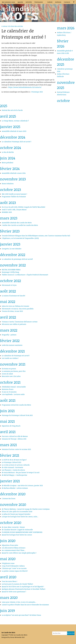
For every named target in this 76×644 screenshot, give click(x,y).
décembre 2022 (13, 255)
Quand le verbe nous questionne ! (14, 592)
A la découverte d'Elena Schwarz (14, 548)
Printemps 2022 (37, 92)
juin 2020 (8, 541)
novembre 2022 (13, 265)
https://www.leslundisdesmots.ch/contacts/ (25, 87)
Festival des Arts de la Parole (12, 110)
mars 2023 (9, 218)
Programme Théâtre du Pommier (14, 197)
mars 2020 (9, 597)
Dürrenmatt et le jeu (9, 285)
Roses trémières (8, 184)
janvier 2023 (10, 244)
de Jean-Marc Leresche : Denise (13, 527)
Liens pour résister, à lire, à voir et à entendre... (19, 602)
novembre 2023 (13, 179)
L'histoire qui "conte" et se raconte (14, 568)
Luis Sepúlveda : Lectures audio (13, 394)
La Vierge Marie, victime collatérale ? (15, 121)
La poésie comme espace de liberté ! (15, 571)
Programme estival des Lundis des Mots (16, 405)
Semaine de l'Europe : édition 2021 (14, 439)
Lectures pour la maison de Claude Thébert (17, 584)
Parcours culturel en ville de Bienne (15, 436)
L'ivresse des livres (9, 499)
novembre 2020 (13, 504)
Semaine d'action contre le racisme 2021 (16, 449)
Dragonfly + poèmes (9, 335)
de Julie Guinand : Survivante (12, 467)
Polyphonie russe (8, 563)
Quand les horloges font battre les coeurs (17, 535)
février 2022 (10, 341)
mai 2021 (7, 421)
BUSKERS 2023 (7, 212)
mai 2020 (8, 559)
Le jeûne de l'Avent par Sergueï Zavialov (16, 514)
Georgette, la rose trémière (12, 249)
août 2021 (8, 400)
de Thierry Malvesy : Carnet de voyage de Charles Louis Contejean (26, 509)
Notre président (8, 163)
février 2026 (63, 43)
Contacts (67, 2)
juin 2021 (7, 411)
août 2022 (8, 291)
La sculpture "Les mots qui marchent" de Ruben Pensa (21, 615)
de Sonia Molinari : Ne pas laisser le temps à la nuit (21, 472)
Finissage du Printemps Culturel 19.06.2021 (17, 415)
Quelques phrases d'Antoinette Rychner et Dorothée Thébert (24, 589)
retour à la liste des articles (12, 26)
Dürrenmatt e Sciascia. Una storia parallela (18, 309)
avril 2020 (8, 577)
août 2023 (8, 202)
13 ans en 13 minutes (9, 392)
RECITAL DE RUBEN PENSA (11, 270)
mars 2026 (66, 28)
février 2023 (10, 231)
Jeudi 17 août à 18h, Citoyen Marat (14, 210)
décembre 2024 (13, 137)
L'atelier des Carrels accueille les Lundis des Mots (20, 225)
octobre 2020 (11, 523)
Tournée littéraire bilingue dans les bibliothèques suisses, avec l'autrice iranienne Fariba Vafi (36, 236)
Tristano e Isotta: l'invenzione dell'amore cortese (20, 322)
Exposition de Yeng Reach (11, 426)
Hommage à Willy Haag (10, 272)
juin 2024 (8, 158)
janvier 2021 (10, 481)
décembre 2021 (12, 351)
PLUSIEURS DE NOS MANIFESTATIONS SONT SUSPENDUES (22, 532)
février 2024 (10, 169)
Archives (58, 2)
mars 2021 (8, 445)
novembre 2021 (13, 364)
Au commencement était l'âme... (14, 550)
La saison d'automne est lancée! (13, 296)
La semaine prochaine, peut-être (14, 371)
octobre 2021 (10, 382)
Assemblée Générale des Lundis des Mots (17, 223)
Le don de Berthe (8, 152)
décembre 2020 (13, 494)
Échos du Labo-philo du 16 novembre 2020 (17, 512)
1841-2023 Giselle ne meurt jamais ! (14, 194)
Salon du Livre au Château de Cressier (15, 306)
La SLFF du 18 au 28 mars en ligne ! (14, 460)
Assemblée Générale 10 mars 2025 (14, 131)
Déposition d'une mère (10, 545)
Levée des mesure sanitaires (12, 345)
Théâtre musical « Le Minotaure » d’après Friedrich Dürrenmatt (25, 275)
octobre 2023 (10, 189)
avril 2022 (8, 317)
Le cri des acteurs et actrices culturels (16, 465)
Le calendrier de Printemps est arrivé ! (16, 356)
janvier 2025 (10, 127)
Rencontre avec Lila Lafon (11, 376)
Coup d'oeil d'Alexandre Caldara (13, 566)
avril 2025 (8, 116)
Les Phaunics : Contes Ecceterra (13, 470)
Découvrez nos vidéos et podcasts (14, 324)
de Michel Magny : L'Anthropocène (14, 475)
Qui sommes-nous (8, 2)
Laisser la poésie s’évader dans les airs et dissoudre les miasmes (25, 605)
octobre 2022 (10, 281)
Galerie (50, 2)
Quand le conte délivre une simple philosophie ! (19, 553)
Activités (29, 2)
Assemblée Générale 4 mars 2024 (14, 173)
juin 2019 (7, 610)
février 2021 (10, 455)
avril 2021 (8, 432)
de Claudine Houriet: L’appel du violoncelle (17, 530)
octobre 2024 (10, 148)
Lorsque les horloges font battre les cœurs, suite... (20, 517)
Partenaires (39, 2)
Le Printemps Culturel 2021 (11, 462)
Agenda (20, 2)
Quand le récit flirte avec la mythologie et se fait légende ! (23, 587)
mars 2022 (9, 330)
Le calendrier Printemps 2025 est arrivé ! (17, 142)
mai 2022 (8, 301)
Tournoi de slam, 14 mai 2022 (12, 311)
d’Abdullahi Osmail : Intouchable (14, 387)
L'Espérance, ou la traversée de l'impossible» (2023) (20, 238)
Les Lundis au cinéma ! (10, 358)
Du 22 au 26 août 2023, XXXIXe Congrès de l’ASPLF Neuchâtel (23, 207)
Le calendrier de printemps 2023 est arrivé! (17, 259)
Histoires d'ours (8, 389)
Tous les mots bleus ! (9, 581)
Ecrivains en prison (9, 369)
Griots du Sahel (7, 374)
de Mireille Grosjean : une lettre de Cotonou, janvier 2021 (22, 485)
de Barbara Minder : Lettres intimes (15, 488)
